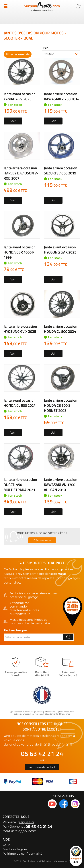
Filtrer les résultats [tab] (18, 54)
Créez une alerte (42, 540)
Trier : (46, 48)
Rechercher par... (16, 630)
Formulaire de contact (42, 767)
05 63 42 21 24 (42, 754)
